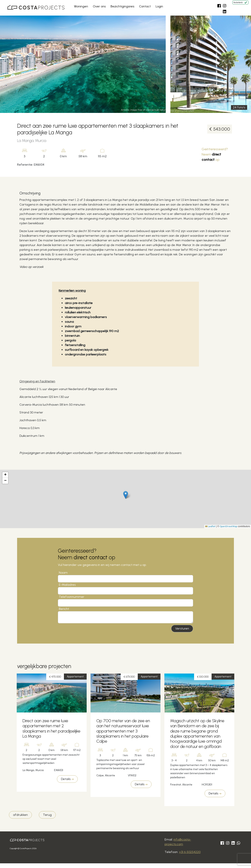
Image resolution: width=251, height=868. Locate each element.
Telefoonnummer (72, 597)
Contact (145, 6)
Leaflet (210, 526)
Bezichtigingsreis (122, 6)
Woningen (81, 6)
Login (159, 6)
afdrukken (20, 815)
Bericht (64, 609)
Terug (47, 815)
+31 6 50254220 (190, 852)
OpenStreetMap (228, 526)
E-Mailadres (67, 585)
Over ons (99, 6)
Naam (63, 573)
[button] (126, 495)
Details (67, 779)
